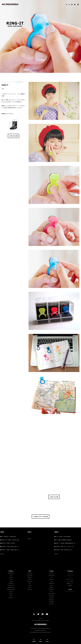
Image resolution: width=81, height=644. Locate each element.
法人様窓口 (70, 585)
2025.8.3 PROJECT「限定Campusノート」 (11, 550)
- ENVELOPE (11, 583)
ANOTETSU (51, 590)
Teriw (51, 585)
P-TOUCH (51, 598)
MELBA (51, 587)
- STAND (11, 577)
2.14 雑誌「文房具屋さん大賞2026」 (64, 540)
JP (39, 618)
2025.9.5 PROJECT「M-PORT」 (9, 543)
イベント (70, 577)
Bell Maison (51, 600)
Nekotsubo (51, 596)
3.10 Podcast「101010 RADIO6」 (64, 537)
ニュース (70, 573)
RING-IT (11, 594)
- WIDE (11, 575)
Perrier (30, 585)
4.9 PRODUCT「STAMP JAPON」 (9, 537)
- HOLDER (11, 581)
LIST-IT (11, 596)
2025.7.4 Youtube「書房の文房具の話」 (65, 543)
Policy (43, 620)
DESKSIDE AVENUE (11, 590)
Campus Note (51, 575)
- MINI (11, 579)
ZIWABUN (51, 602)
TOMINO (30, 579)
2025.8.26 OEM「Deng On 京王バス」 (10, 546)
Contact (47, 620)
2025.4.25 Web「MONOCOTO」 (64, 550)
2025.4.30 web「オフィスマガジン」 (65, 546)
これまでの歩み (70, 581)
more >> (2, 554)
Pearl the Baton (51, 594)
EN (41, 618)
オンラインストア (70, 592)
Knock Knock (30, 581)
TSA (51, 577)
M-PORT (51, 573)
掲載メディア (70, 583)
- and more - (11, 598)
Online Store (13, 136)
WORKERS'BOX (11, 573)
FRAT (51, 592)
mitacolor (51, 579)
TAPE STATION (11, 585)
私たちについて (70, 579)
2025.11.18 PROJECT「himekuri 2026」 (11, 540)
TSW (51, 581)
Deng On (11, 592)
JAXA (30, 587)
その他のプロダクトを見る (40, 516)
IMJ (30, 583)
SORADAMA (51, 583)
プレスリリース (70, 575)
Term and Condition (36, 620)
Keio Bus (30, 573)
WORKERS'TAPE (11, 587)
